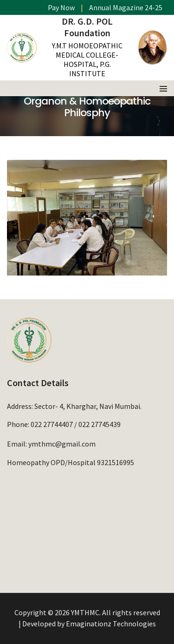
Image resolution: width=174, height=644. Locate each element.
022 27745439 (100, 424)
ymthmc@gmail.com (62, 444)
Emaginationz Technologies (111, 624)
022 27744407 (52, 424)
